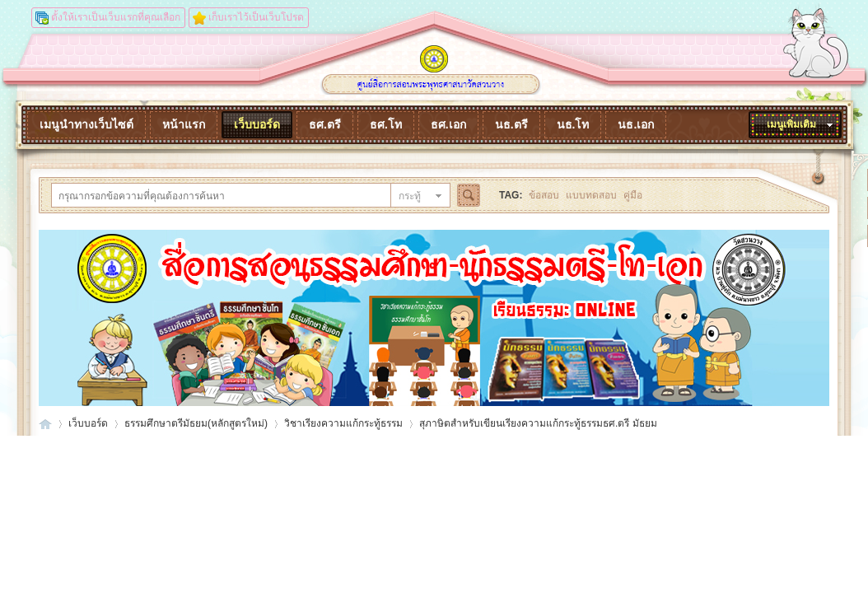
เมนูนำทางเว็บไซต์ (86, 124)
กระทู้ (410, 196)
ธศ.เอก (448, 124)
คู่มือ (633, 195)
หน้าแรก (184, 124)
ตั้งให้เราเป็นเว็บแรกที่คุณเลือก (116, 17)
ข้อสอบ (544, 195)
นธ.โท (573, 124)
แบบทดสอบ (591, 195)
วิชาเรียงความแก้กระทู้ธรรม (343, 423)
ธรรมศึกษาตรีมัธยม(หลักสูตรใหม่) (196, 423)
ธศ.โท (386, 124)
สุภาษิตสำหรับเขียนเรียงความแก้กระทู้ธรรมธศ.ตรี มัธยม (538, 423)
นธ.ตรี (511, 124)
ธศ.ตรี (325, 124)
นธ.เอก (636, 124)
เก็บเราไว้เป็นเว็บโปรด (256, 17)
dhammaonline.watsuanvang (45, 424)
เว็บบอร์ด (257, 124)
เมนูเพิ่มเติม (791, 124)
